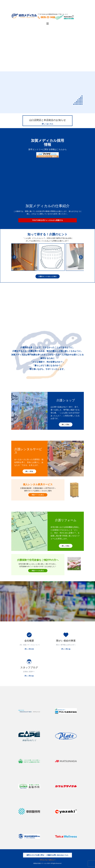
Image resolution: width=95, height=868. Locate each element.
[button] (14, 257)
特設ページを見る (38, 495)
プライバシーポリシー (48, 860)
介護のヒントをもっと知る (48, 276)
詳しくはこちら (48, 124)
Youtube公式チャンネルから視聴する (48, 220)
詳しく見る (66, 424)
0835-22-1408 (46, 17)
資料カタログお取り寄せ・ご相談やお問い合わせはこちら (47, 855)
